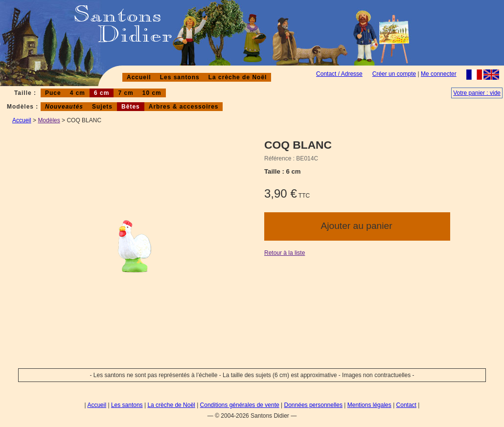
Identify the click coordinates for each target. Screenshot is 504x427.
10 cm (152, 93)
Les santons (180, 77)
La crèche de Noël (238, 77)
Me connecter (439, 74)
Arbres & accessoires (184, 107)
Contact (406, 405)
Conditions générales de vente (240, 405)
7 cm (126, 93)
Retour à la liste (285, 253)
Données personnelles (313, 405)
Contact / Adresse (339, 74)
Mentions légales (369, 405)
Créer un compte (394, 74)
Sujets (102, 107)
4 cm (78, 93)
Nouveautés (64, 107)
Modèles (49, 120)
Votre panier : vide (477, 93)
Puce (53, 93)
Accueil (139, 77)
